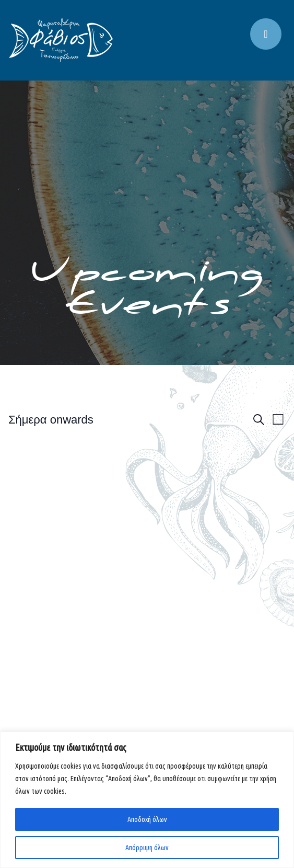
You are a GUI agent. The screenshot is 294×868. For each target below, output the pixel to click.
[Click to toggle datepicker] (51, 420)
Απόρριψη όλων (147, 848)
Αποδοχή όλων (147, 819)
